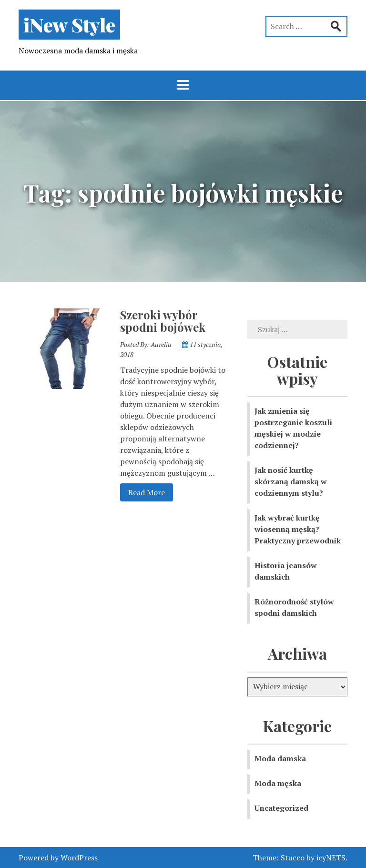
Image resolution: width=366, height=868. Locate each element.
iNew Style (69, 25)
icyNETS (331, 858)
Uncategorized (281, 808)
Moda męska (278, 783)
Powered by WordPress (58, 858)
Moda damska (280, 758)
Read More (142, 492)
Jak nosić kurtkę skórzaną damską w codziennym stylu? (291, 481)
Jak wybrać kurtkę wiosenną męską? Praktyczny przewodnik (298, 529)
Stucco (293, 858)
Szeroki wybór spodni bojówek (163, 321)
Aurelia (161, 344)
